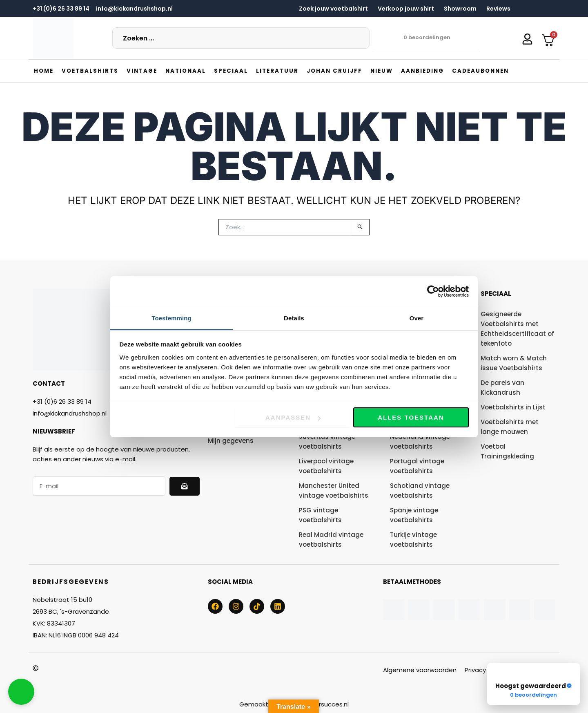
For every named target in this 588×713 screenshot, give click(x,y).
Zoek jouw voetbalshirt (333, 9)
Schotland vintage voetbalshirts (420, 490)
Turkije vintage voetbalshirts (413, 539)
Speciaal (496, 293)
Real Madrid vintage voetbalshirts (331, 539)
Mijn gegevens (231, 440)
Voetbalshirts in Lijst (513, 407)
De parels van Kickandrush (502, 387)
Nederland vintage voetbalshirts (420, 441)
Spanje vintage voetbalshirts (414, 515)
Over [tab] (417, 318)
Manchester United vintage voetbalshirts (334, 490)
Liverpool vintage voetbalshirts (326, 466)
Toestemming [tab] (171, 318)
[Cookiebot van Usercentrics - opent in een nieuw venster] (433, 291)
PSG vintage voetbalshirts (320, 515)
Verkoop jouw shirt (406, 9)
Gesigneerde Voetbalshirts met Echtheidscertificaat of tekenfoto (517, 328)
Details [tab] (294, 318)
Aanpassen (293, 418)
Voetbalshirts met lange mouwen (510, 426)
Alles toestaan (411, 418)
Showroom (460, 9)
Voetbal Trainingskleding (507, 451)
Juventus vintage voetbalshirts (327, 441)
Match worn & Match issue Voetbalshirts (514, 363)
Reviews (498, 9)
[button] (92, 71)
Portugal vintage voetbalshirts (417, 466)
